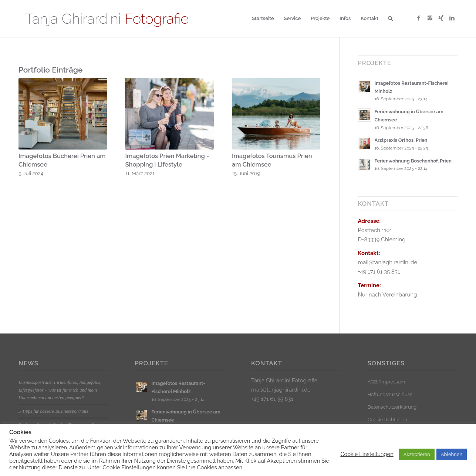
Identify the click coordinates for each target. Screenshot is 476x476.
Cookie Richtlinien (387, 420)
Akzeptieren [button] (417, 454)
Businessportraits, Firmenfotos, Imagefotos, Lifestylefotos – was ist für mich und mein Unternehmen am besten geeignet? (60, 390)
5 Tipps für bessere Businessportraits (53, 411)
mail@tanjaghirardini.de (281, 390)
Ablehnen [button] (452, 454)
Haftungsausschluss (390, 394)
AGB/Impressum (386, 382)
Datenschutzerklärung (392, 407)
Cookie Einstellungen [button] (367, 454)
